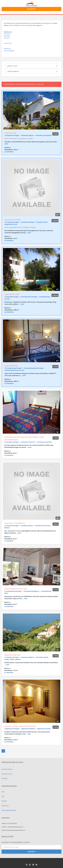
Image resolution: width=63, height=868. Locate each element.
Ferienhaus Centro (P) (28, 442)
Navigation (32, 9)
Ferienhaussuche (7, 774)
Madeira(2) (7, 49)
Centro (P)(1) (8, 43)
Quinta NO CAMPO (13, 220)
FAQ (3, 796)
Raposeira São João (12, 655)
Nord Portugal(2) (9, 51)
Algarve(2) (7, 36)
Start (3, 792)
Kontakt (4, 801)
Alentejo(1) (7, 34)
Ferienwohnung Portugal (14, 368)
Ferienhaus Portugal (12, 135)
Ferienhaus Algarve (27, 135)
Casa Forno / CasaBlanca (15, 523)
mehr (6, 144)
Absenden (31, 852)
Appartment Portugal (12, 729)
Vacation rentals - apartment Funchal (20, 726)
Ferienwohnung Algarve (31, 591)
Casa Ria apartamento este (16, 589)
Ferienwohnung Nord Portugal (34, 368)
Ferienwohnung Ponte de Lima (14, 370)
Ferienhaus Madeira (27, 657)
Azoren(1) (7, 38)
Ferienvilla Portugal (12, 297)
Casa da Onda (10, 133)
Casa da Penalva (11, 366)
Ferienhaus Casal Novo (44, 442)
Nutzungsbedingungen (9, 810)
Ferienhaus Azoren (27, 526)
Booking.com (8, 32)
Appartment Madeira (28, 729)
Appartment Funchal (44, 729)
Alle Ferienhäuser (7, 769)
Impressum (5, 806)
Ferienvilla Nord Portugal (29, 297)
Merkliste (5, 778)
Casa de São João (12, 294)
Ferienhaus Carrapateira (44, 135)
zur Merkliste (9, 152)
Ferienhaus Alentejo (27, 222)
